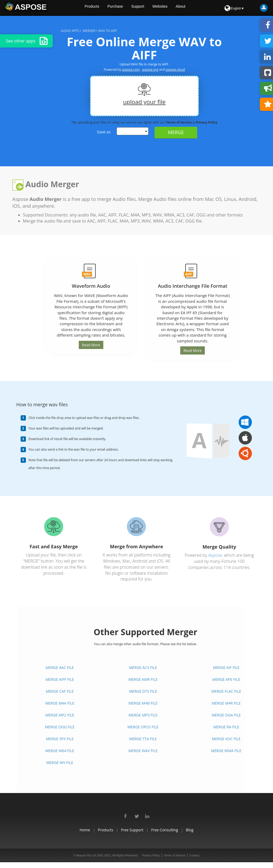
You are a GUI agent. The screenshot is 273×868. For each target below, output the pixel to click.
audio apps (70, 31)
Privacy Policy (207, 122)
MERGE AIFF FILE (60, 679)
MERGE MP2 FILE (60, 715)
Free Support (132, 830)
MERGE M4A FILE (60, 703)
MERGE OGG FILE (60, 727)
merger (89, 31)
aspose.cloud (175, 70)
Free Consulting (172, 830)
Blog (205, 830)
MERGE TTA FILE (143, 739)
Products (103, 8)
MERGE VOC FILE (226, 739)
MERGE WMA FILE (226, 750)
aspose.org (150, 70)
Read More (91, 345)
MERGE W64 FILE (60, 750)
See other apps (27, 41)
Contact (194, 855)
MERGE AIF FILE (226, 667)
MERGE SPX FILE (60, 739)
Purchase (128, 8)
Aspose (215, 555)
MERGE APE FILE (226, 679)
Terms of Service (179, 122)
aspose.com (131, 70)
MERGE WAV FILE (143, 750)
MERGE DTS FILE (143, 691)
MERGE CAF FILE (60, 691)
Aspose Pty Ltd (86, 855)
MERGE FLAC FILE (226, 691)
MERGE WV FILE (60, 762)
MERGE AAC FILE (60, 667)
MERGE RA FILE (226, 727)
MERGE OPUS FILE (143, 727)
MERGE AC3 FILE (143, 667)
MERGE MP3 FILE (143, 715)
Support (151, 8)
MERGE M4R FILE (226, 703)
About (196, 8)
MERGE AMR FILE (143, 679)
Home (70, 830)
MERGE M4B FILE (143, 703)
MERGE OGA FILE (226, 715)
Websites (174, 8)
